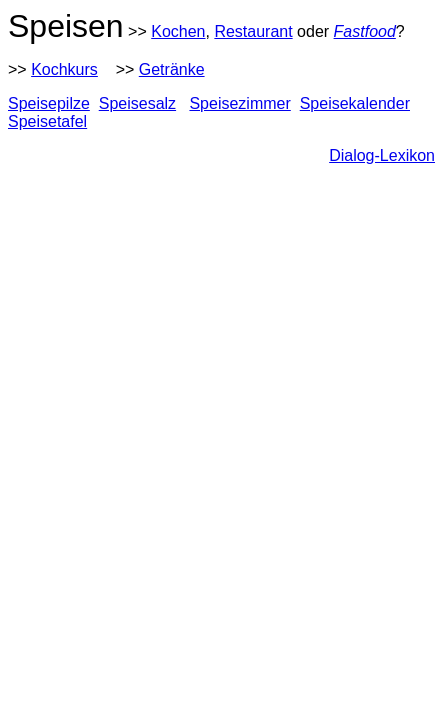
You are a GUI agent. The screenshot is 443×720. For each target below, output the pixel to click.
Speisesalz (137, 103)
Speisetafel (47, 121)
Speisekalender (355, 103)
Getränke (172, 69)
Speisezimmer (239, 103)
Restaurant (253, 31)
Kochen (178, 31)
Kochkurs (64, 69)
